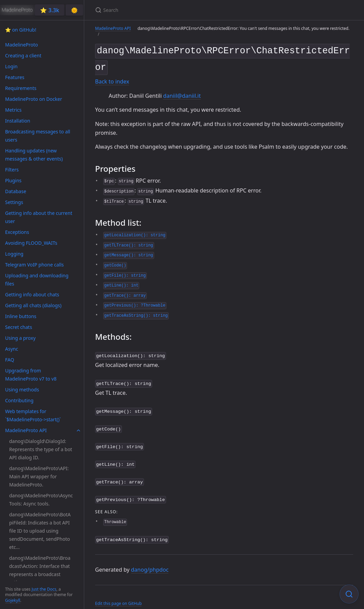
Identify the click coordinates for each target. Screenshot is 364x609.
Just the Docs (44, 589)
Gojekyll (13, 600)
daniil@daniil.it (182, 93)
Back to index (112, 79)
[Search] (175, 10)
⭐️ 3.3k (50, 10)
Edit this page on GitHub (118, 595)
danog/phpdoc (150, 561)
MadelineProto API (113, 28)
